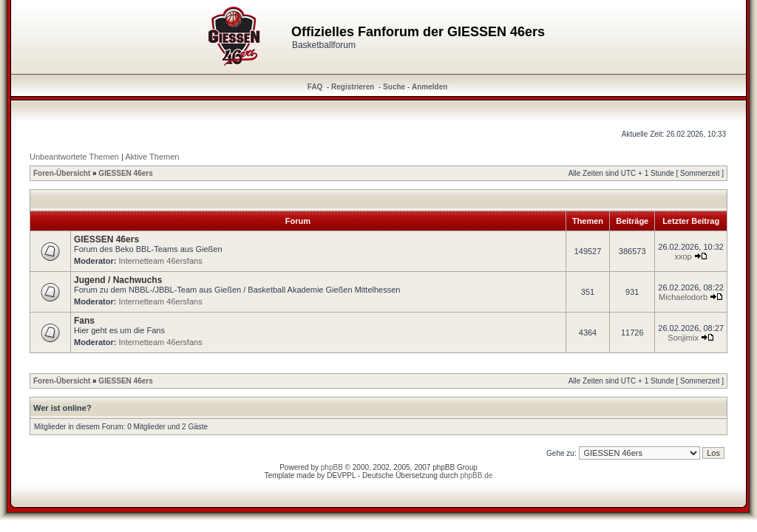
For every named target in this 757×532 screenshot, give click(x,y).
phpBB (332, 467)
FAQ (315, 87)
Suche (394, 87)
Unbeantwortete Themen (74, 157)
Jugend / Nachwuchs (118, 280)
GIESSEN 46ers (125, 173)
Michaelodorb (683, 297)
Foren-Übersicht (62, 173)
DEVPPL (341, 475)
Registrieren (353, 87)
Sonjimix (683, 338)
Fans (84, 321)
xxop (683, 256)
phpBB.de (476, 475)
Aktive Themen (152, 157)
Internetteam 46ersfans (161, 261)
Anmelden (430, 87)
